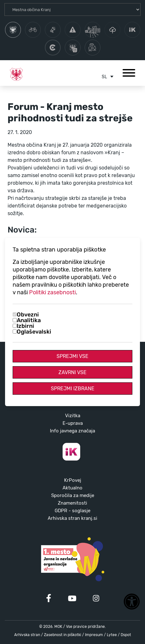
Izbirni (25, 326)
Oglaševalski (34, 332)
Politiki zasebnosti (52, 292)
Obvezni (28, 315)
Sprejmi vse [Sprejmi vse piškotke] (72, 356)
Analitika (29, 320)
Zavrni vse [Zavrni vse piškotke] (72, 372)
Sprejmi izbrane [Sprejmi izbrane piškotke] (73, 389)
